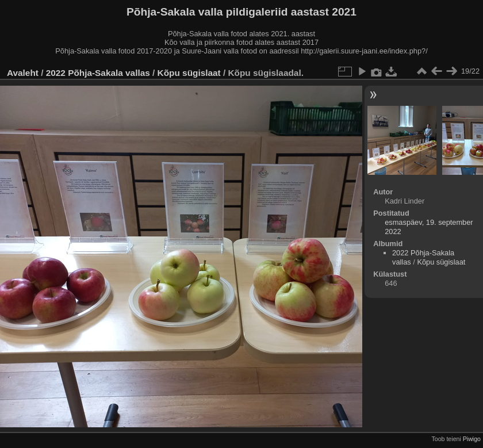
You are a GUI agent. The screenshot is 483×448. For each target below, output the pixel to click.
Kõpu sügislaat (189, 73)
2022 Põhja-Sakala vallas (98, 73)
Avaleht (23, 73)
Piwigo (472, 439)
